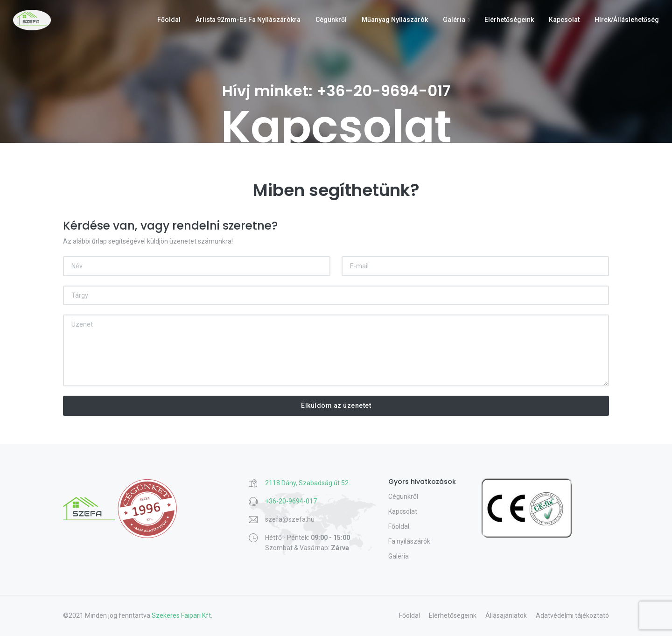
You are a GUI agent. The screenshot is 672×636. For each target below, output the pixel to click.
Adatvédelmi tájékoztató (572, 615)
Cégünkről (331, 20)
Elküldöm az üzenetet (336, 405)
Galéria (454, 20)
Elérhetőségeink (509, 20)
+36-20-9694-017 (383, 91)
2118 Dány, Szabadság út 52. (308, 483)
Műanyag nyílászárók (395, 20)
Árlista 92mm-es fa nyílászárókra (248, 20)
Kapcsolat (564, 20)
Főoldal (169, 20)
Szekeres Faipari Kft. (182, 615)
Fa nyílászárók (409, 541)
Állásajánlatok (506, 615)
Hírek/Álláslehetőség (627, 20)
